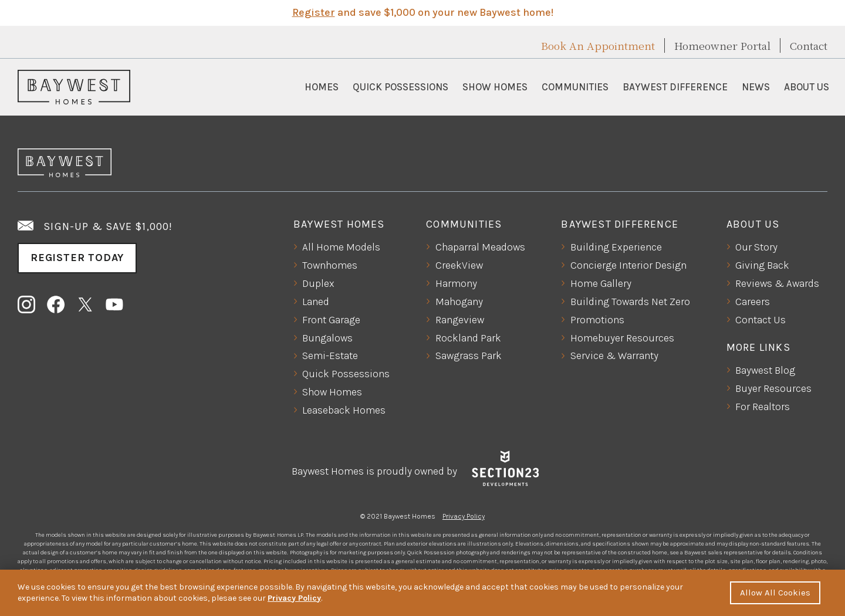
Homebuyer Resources (622, 338)
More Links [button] (758, 347)
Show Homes (495, 87)
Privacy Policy (464, 516)
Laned (316, 302)
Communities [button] (575, 87)
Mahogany (459, 302)
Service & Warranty (614, 356)
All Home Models (341, 247)
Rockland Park (468, 338)
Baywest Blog (765, 370)
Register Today (77, 258)
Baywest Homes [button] (339, 224)
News (756, 87)
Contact (809, 45)
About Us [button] (753, 224)
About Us (807, 87)
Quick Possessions (400, 87)
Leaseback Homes (344, 410)
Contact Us (760, 320)
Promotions (597, 320)
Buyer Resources (773, 388)
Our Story (756, 247)
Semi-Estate (330, 356)
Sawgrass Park (469, 356)
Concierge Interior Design (628, 265)
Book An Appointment (598, 45)
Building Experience (616, 247)
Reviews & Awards (777, 283)
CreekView (459, 265)
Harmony (456, 283)
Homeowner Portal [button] (722, 45)
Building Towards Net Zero (630, 302)
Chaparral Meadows (480, 247)
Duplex (318, 283)
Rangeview (460, 320)
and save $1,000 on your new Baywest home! (423, 12)
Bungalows (327, 338)
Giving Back (762, 265)
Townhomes (330, 265)
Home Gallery (601, 283)
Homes (322, 87)
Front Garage (331, 320)
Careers (753, 302)
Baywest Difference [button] (675, 87)
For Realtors (763, 407)
